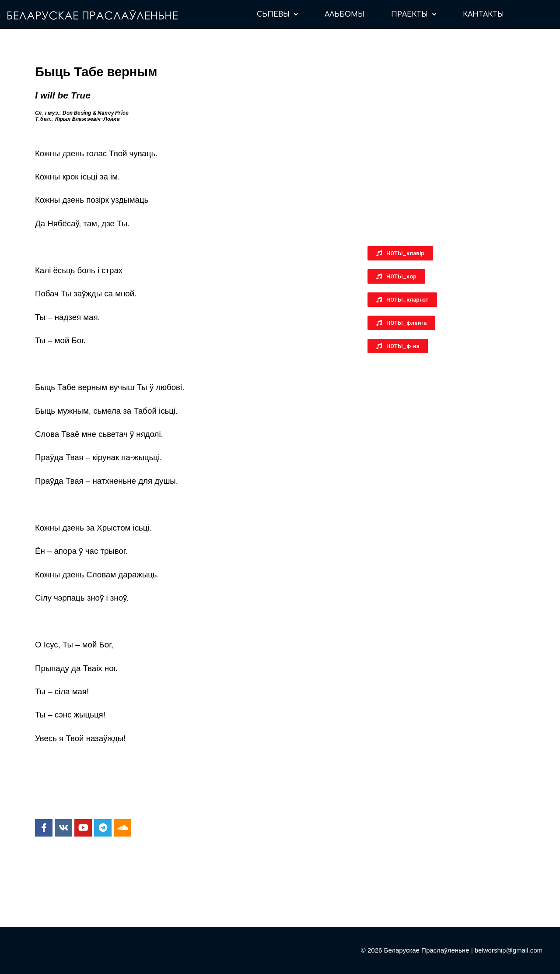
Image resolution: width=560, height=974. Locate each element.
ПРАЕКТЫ (414, 14)
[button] (400, 253)
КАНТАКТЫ (483, 14)
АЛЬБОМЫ (345, 14)
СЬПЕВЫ (277, 14)
